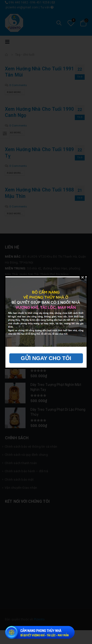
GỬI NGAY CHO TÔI (46, 358)
